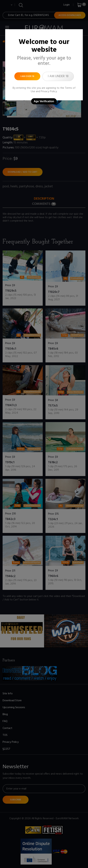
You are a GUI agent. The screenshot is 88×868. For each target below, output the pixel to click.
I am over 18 (27, 76)
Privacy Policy (49, 92)
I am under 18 (58, 76)
